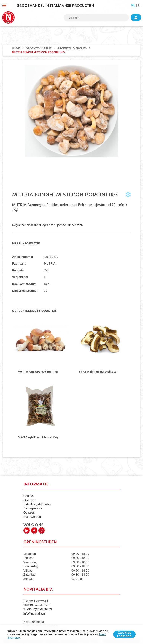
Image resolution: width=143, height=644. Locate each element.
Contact (29, 495)
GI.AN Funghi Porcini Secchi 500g (38, 437)
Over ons (30, 499)
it (140, 5)
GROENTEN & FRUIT (39, 48)
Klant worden (32, 516)
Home (16, 48)
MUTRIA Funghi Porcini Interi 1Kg (38, 372)
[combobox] (96, 18)
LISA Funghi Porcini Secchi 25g (98, 372)
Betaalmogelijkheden (37, 503)
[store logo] (8, 18)
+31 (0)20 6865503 (39, 609)
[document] (71, 634)
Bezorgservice (33, 508)
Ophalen (29, 512)
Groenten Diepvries (72, 48)
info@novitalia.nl (34, 613)
